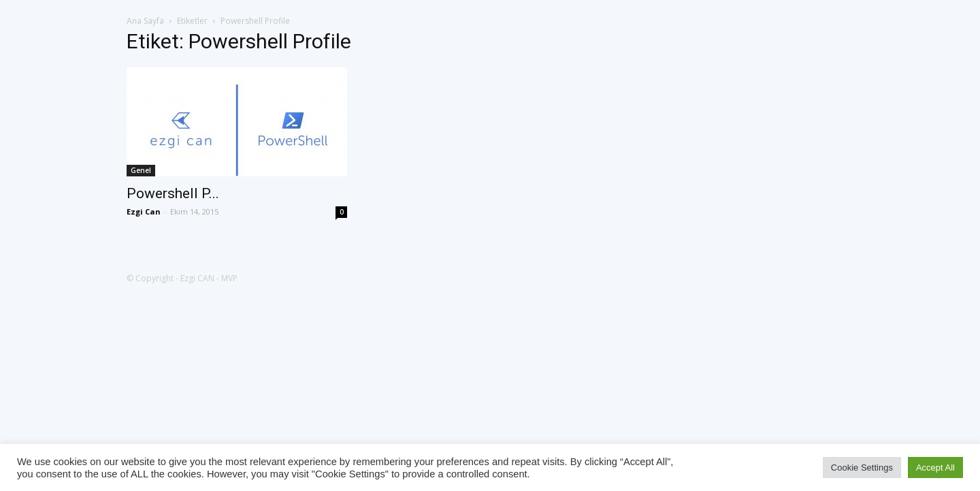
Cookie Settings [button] (862, 468)
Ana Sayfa (145, 21)
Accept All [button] (935, 468)
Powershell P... (173, 193)
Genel (141, 170)
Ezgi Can (144, 211)
